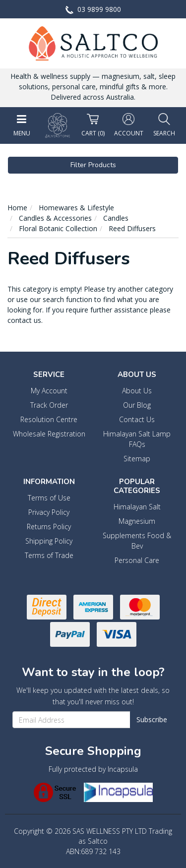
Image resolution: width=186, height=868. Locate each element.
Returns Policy (49, 527)
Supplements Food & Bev (137, 541)
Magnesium (137, 521)
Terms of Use (49, 498)
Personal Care (137, 560)
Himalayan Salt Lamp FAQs (137, 439)
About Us (137, 391)
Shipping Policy (49, 541)
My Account (49, 391)
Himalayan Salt (137, 507)
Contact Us (137, 419)
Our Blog (137, 405)
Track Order (49, 405)
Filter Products (93, 165)
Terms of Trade (49, 555)
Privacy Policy (49, 512)
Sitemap (137, 459)
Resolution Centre (49, 419)
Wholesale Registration (49, 434)
